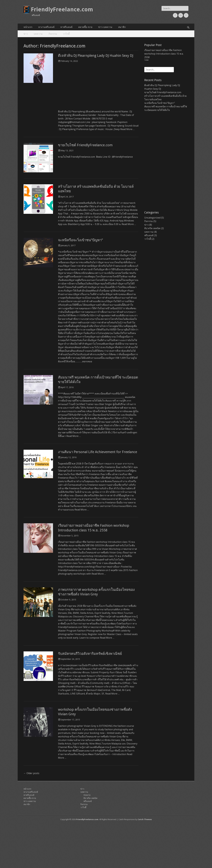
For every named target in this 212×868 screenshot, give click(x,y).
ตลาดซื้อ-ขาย (85, 27)
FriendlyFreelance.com (62, 9)
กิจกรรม (53, 34)
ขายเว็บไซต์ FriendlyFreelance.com (85, 145)
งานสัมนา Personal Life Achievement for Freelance (98, 452)
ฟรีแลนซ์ (149, 235)
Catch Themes (145, 819)
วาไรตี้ (66, 34)
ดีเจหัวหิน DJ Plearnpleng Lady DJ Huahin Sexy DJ (96, 56)
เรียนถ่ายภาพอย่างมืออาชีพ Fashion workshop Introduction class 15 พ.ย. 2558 (164, 54)
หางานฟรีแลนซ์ (46, 27)
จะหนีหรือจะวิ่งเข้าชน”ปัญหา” (80, 240)
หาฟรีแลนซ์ (66, 27)
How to (87, 795)
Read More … (127, 129)
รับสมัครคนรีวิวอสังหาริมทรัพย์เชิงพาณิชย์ (90, 654)
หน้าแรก (28, 27)
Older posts (31, 773)
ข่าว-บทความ (105, 27)
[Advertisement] (98, 88)
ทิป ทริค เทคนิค (152, 228)
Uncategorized (152, 218)
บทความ (38, 34)
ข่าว (26, 34)
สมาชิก (122, 27)
